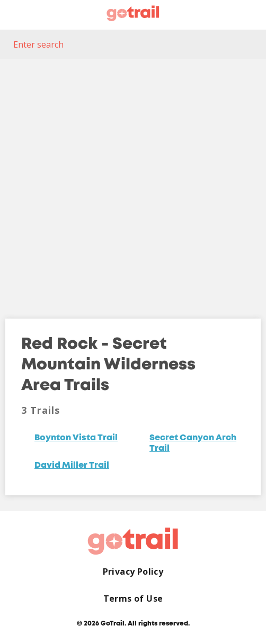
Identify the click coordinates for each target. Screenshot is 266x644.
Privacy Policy (133, 572)
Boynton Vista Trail (76, 438)
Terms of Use (133, 599)
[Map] (133, 181)
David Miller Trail (72, 466)
